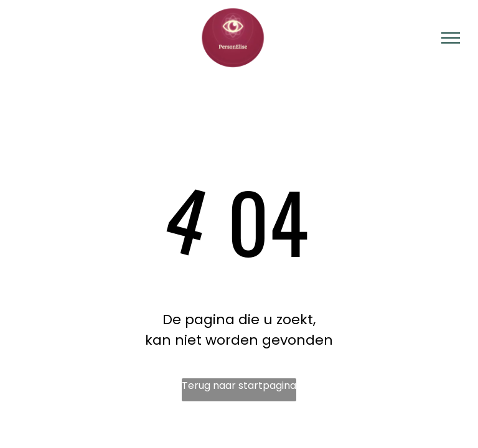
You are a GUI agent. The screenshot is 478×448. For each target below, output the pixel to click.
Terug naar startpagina (239, 385)
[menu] (451, 38)
